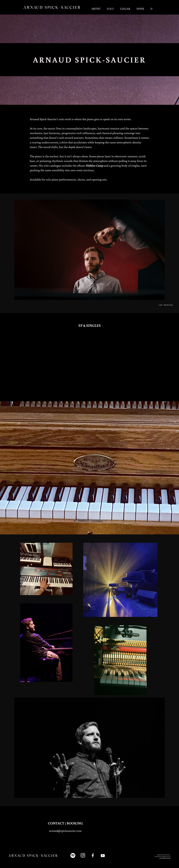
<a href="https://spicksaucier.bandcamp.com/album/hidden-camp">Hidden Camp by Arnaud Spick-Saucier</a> (153, 363)
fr (152, 9)
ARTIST (96, 9)
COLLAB (125, 9)
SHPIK (140, 9)
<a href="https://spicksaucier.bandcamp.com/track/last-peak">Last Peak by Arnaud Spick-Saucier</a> (28, 362)
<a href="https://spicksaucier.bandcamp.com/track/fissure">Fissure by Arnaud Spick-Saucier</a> (71, 362)
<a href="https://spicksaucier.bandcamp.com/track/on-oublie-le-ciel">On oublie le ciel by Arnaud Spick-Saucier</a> (112, 362)
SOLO (110, 9)
